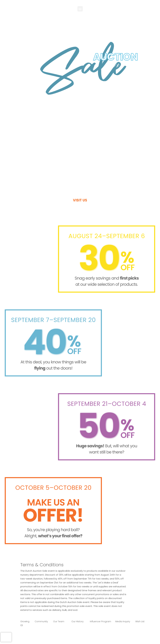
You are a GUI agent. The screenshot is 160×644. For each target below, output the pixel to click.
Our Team (59, 621)
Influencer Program (100, 621)
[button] (80, 9)
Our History (77, 621)
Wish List (140, 621)
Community (41, 621)
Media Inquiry (123, 621)
